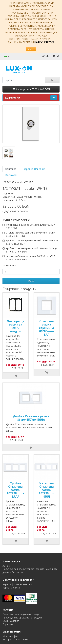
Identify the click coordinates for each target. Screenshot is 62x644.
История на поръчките (15, 639)
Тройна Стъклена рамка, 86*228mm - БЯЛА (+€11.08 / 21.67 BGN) (32, 250)
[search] (24, 80)
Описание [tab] (11, 169)
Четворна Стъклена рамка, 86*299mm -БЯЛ (47, 490)
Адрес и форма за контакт (17, 584)
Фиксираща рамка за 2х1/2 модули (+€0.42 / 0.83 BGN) (30, 226)
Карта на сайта (11, 588)
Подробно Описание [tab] (33, 169)
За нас (6, 566)
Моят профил (10, 636)
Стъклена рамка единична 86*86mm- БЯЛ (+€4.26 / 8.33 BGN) (31, 234)
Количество (9, 266)
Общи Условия (11, 621)
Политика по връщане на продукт (22, 614)
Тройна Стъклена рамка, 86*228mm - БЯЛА (15, 490)
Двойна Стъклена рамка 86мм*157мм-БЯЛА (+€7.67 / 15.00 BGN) (32, 242)
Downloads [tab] (11, 175)
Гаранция (8, 624)
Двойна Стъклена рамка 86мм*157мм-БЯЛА (31, 418)
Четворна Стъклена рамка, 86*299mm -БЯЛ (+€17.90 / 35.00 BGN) (32, 258)
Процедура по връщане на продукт (22, 618)
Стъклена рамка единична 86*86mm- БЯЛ (47, 328)
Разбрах (31, 49)
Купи (31, 281)
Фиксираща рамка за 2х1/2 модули (15, 326)
